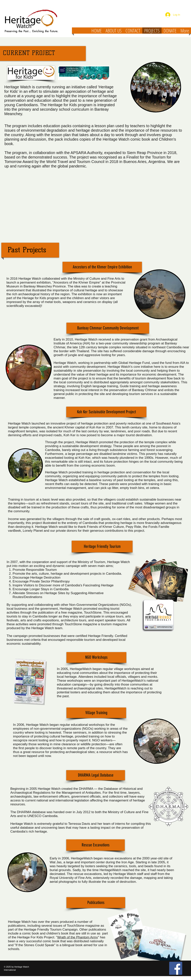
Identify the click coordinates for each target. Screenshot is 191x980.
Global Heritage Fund (134, 363)
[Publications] (96, 903)
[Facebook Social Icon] (176, 968)
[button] (102, 267)
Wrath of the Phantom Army (78, 937)
